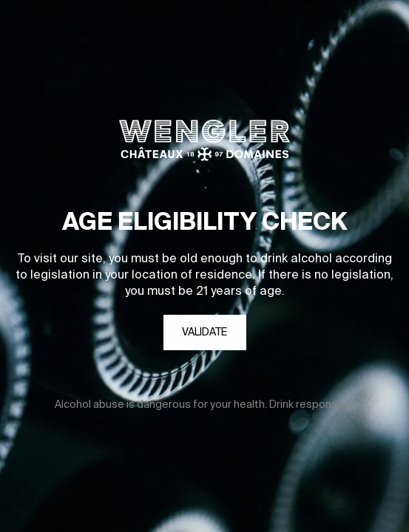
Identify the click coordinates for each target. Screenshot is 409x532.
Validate (204, 332)
